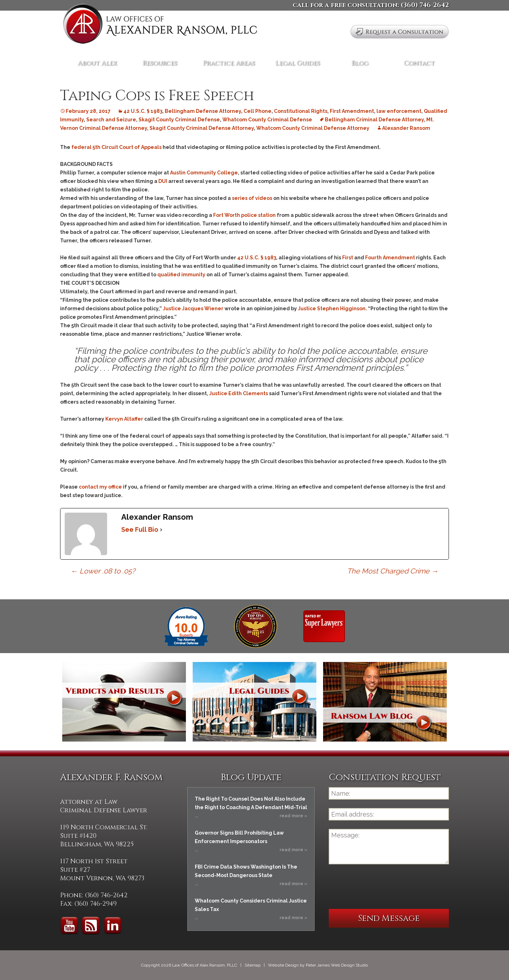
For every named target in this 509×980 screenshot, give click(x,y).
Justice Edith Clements (239, 393)
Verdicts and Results (124, 702)
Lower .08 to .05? (103, 571)
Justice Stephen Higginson (332, 309)
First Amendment (352, 111)
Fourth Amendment (390, 258)
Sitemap (253, 965)
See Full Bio (140, 529)
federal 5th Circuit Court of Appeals (116, 147)
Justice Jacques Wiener (193, 309)
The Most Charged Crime (393, 571)
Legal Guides (298, 63)
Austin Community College (204, 173)
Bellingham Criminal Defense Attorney (374, 120)
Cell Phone (258, 111)
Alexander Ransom (406, 128)
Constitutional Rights (301, 111)
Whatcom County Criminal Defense (267, 120)
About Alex (97, 63)
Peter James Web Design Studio (337, 965)
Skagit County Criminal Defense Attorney (202, 128)
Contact (419, 63)
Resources (160, 63)
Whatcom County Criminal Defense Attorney (313, 128)
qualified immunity (182, 275)
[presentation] (382, 887)
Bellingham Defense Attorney (203, 111)
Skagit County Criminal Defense (179, 120)
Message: (389, 847)
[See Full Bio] (161, 530)
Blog (360, 63)
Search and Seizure (111, 120)
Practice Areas (229, 63)
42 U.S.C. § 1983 (143, 111)
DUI (163, 181)
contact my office (100, 487)
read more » (293, 816)
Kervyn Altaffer (124, 419)
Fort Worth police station (244, 215)
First (348, 258)
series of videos (252, 198)
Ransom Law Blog (385, 702)
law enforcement (399, 111)
